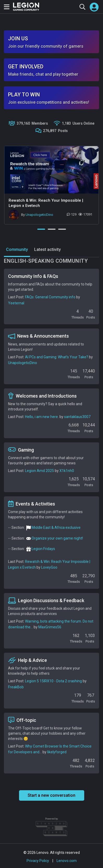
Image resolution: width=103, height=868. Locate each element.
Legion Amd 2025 (40, 471)
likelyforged (57, 752)
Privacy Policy (38, 861)
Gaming (21, 450)
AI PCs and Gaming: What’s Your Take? (57, 357)
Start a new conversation (51, 795)
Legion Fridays (43, 549)
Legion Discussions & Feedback (46, 601)
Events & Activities (32, 504)
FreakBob (16, 687)
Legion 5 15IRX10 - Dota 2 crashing (53, 681)
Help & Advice (28, 660)
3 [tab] (62, 229)
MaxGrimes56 (50, 627)
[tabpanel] (51, 185)
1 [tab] (41, 229)
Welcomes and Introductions (42, 396)
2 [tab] (52, 229)
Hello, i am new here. (42, 417)
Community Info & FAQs (33, 276)
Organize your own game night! (57, 538)
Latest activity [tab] (47, 249)
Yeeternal (16, 303)
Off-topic (22, 720)
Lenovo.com (67, 861)
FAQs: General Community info (50, 297)
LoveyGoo (49, 567)
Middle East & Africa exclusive (56, 528)
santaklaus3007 (77, 417)
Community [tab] (17, 249)
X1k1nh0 (67, 471)
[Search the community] (82, 7)
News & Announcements (38, 336)
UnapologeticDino (39, 215)
